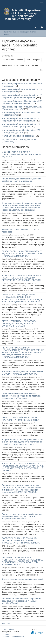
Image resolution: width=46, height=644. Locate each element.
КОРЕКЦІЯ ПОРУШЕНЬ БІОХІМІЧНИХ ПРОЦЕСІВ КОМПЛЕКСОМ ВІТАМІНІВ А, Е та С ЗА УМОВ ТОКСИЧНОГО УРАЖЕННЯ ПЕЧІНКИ (23, 467)
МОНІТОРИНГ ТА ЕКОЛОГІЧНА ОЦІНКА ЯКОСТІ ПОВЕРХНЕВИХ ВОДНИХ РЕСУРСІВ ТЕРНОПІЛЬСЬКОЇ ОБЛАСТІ (21, 278)
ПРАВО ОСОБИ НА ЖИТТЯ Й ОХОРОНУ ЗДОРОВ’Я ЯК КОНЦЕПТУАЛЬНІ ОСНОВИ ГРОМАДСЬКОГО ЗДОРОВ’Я (23, 254)
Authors (20, 60)
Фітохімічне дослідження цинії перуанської (22, 579)
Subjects (37, 60)
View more (6, 623)
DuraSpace (6, 634)
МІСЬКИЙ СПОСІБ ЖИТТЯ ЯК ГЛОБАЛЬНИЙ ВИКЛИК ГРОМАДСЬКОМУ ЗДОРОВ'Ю (22, 154)
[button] (35, 27)
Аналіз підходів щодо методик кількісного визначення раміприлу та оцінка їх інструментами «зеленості (22, 516)
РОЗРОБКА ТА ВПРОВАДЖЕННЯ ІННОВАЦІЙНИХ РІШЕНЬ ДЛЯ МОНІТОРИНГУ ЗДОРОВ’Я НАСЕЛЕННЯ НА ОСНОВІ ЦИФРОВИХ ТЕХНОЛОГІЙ (22, 298)
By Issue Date (9, 60)
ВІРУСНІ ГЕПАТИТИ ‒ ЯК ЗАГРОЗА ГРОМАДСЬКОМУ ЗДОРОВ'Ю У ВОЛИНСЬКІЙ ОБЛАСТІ (19, 323)
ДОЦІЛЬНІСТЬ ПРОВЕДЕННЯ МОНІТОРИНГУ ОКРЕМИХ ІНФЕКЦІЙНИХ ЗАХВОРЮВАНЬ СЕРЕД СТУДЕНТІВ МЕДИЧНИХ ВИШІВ (22, 561)
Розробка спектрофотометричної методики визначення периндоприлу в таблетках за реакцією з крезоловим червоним (23, 442)
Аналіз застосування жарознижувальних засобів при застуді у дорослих (21, 180)
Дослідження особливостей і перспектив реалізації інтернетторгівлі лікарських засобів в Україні (21, 601)
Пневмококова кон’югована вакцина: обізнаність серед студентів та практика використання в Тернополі (21, 396)
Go (41, 70)
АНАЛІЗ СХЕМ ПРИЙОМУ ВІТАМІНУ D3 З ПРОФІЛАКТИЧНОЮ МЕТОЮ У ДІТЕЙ (22, 419)
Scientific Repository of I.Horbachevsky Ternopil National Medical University (23, 15)
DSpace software (8, 629)
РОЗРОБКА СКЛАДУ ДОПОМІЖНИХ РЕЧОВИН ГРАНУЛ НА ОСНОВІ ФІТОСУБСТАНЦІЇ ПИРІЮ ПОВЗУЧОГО (21, 541)
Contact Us (6, 637)
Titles (28, 60)
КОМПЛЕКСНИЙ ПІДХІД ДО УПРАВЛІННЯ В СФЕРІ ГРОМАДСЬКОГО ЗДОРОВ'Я (22, 373)
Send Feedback (18, 637)
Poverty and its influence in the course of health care (21, 231)
